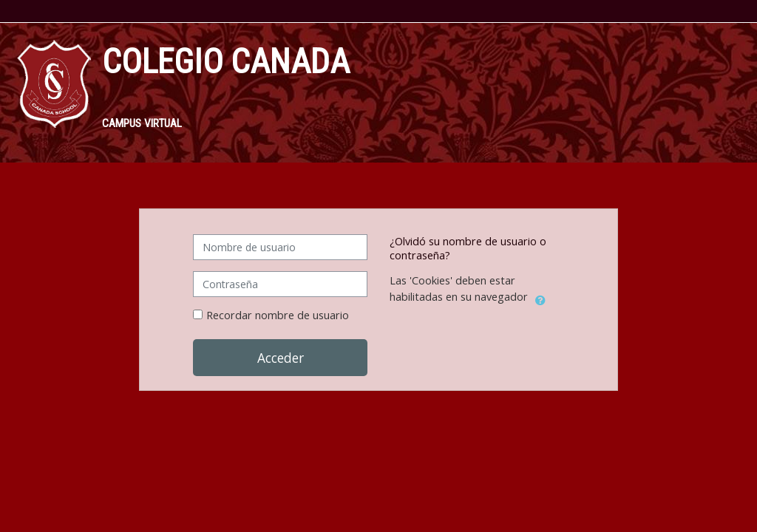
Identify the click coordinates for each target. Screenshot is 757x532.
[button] (540, 298)
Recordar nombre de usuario (278, 315)
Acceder (281, 358)
